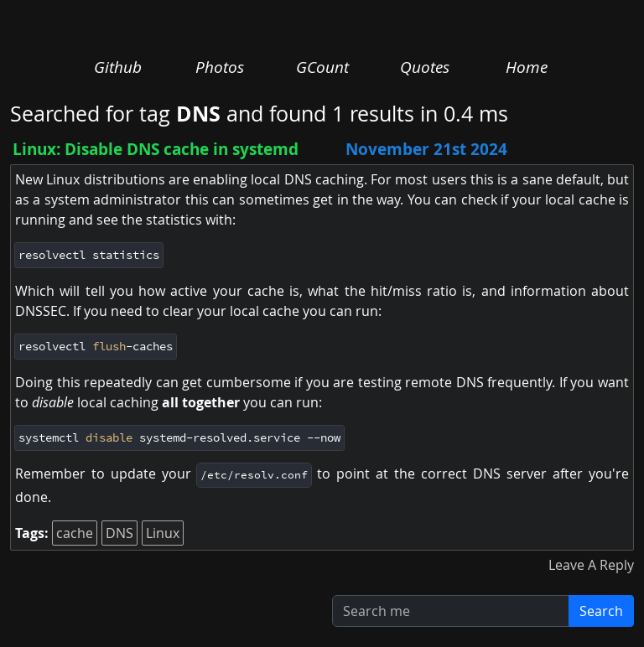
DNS (119, 533)
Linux (163, 533)
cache (75, 533)
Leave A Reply (591, 565)
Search (601, 611)
